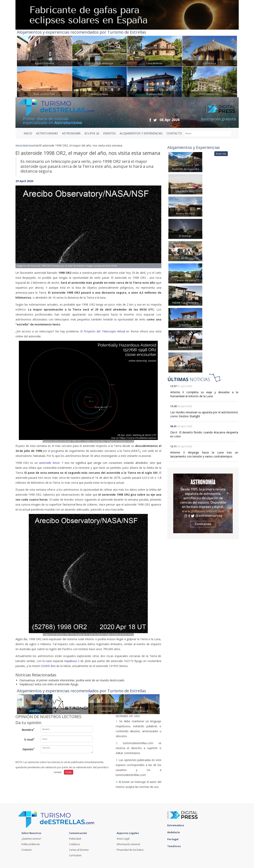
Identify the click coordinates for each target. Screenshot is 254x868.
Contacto (27, 850)
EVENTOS (109, 133)
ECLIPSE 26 (92, 133)
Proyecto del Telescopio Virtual (104, 331)
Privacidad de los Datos (130, 850)
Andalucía (175, 832)
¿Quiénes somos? (31, 839)
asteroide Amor (49, 463)
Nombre (28, 730)
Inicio (28, 133)
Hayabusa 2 (72, 661)
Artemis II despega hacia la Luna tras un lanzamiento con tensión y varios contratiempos (204, 454)
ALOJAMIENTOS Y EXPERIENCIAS (141, 133)
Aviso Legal (123, 839)
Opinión (28, 749)
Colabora (74, 844)
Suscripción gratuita (218, 119)
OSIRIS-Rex (48, 666)
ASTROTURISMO (47, 133)
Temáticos (175, 846)
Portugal (174, 839)
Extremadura (177, 825)
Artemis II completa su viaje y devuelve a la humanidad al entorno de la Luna (204, 394)
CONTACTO (174, 133)
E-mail (29, 739)
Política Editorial (30, 844)
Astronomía (31, 145)
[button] (26, 223)
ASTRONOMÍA (71, 133)
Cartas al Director (79, 850)
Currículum (75, 855)
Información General (128, 844)
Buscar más (221, 154)
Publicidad (75, 839)
